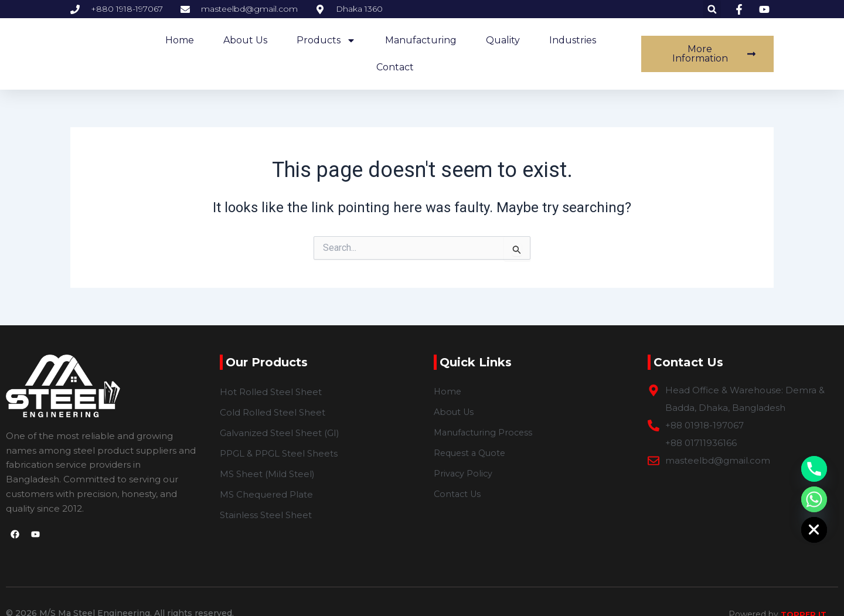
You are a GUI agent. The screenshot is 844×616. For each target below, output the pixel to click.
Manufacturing (421, 40)
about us (245, 40)
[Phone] (814, 469)
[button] (712, 9)
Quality (503, 40)
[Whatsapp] (814, 499)
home (180, 40)
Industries (573, 40)
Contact (395, 67)
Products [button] (326, 40)
